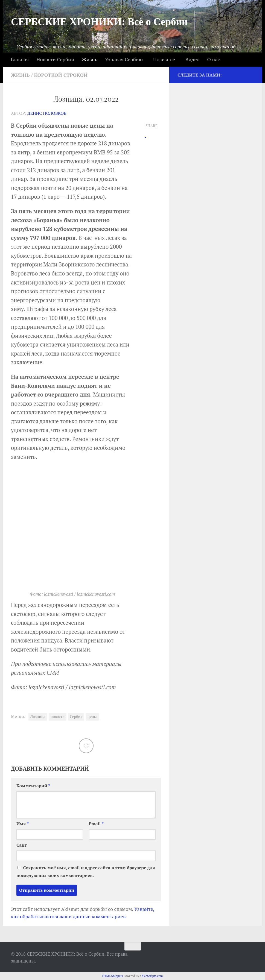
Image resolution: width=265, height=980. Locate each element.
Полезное (164, 59)
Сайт (22, 845)
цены (92, 717)
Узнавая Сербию (124, 59)
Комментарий (33, 786)
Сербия (76, 717)
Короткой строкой (61, 75)
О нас (213, 59)
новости (58, 717)
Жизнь (90, 59)
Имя (23, 824)
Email (96, 824)
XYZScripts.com (152, 976)
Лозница (38, 717)
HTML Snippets (113, 976)
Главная (20, 59)
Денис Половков (47, 113)
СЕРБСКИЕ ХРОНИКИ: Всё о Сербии (99, 22)
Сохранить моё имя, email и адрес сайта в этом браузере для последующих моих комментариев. (86, 872)
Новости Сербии (55, 59)
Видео (193, 59)
